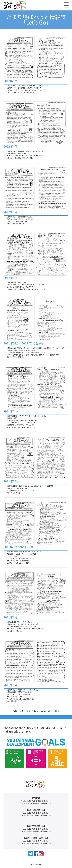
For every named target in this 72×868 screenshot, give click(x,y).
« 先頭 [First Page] (15, 711)
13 (45, 711)
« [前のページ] (19, 711)
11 (38, 711)
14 (49, 711)
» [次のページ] (53, 711)
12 (42, 711)
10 (35, 711)
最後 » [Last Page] (58, 711)
